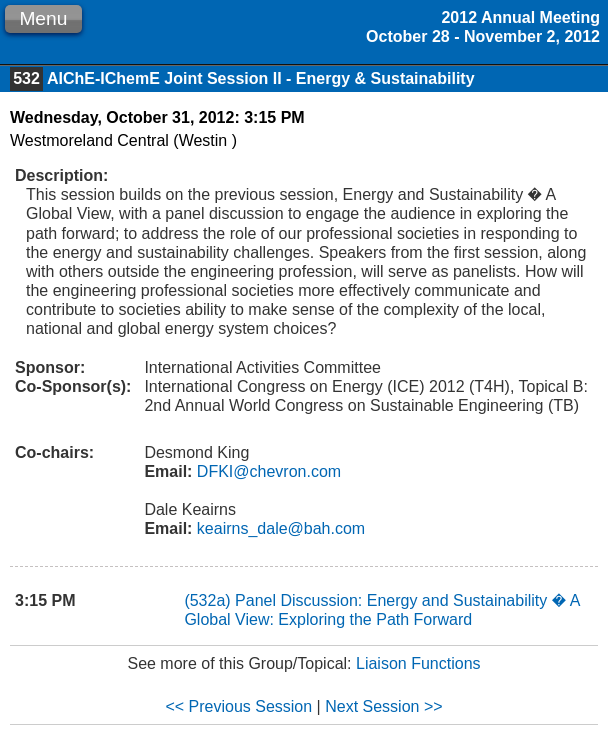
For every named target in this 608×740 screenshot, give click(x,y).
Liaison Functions (418, 663)
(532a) (209, 600)
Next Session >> (383, 706)
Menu (43, 18)
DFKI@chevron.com (266, 471)
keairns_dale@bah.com (278, 528)
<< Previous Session (238, 706)
